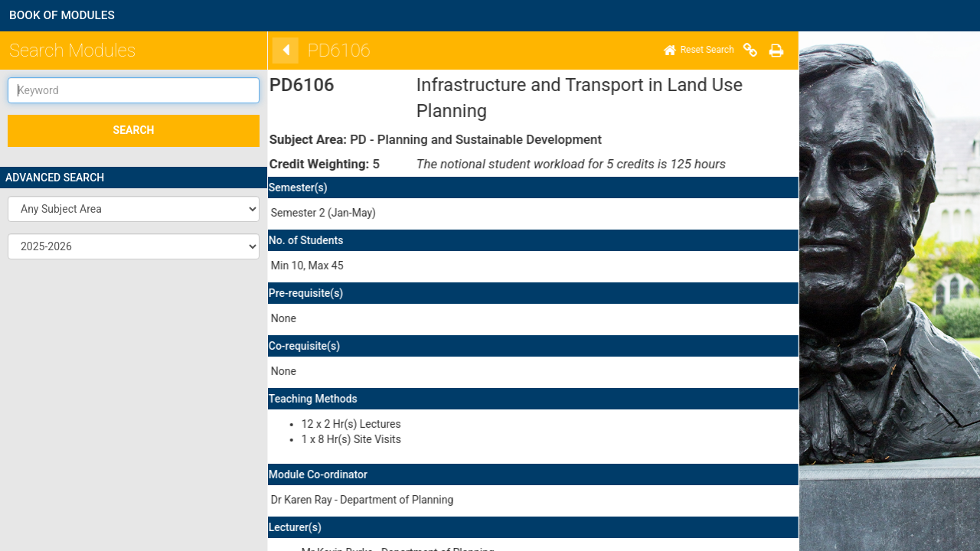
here (346, 429)
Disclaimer (332, 512)
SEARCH (134, 130)
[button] (134, 209)
